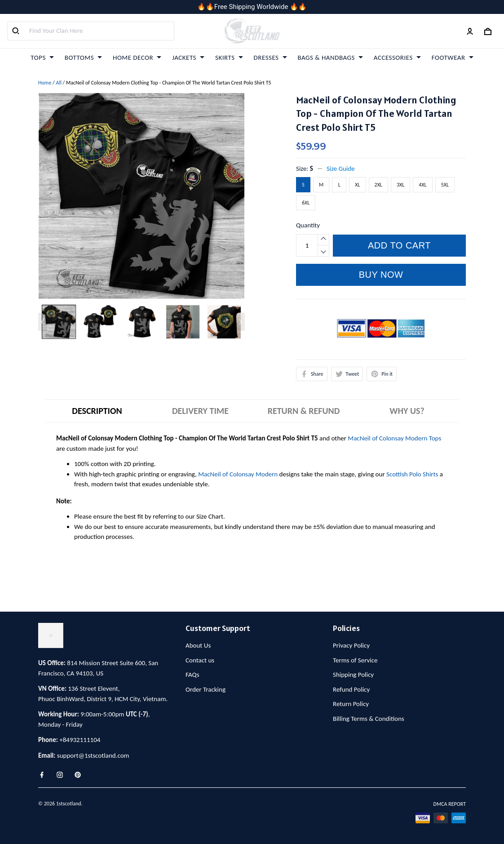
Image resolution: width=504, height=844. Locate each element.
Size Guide (341, 169)
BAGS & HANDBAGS (330, 58)
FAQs (192, 675)
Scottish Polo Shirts (412, 474)
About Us (198, 645)
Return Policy (351, 704)
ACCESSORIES (397, 58)
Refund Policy (351, 689)
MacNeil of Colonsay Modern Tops (394, 438)
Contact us (200, 660)
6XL (306, 203)
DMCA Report (450, 804)
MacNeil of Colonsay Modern (238, 474)
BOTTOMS (83, 58)
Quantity (308, 225)
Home (45, 83)
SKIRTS (229, 58)
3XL (400, 185)
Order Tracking (206, 689)
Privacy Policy (351, 645)
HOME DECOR (137, 58)
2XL (378, 185)
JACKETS (188, 58)
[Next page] (240, 322)
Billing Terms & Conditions (369, 719)
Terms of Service (355, 660)
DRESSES (270, 58)
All (58, 83)
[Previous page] (43, 322)
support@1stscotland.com (93, 755)
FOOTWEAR (453, 58)
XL (357, 185)
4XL (422, 185)
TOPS (42, 58)
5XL (445, 185)
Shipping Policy (353, 675)
